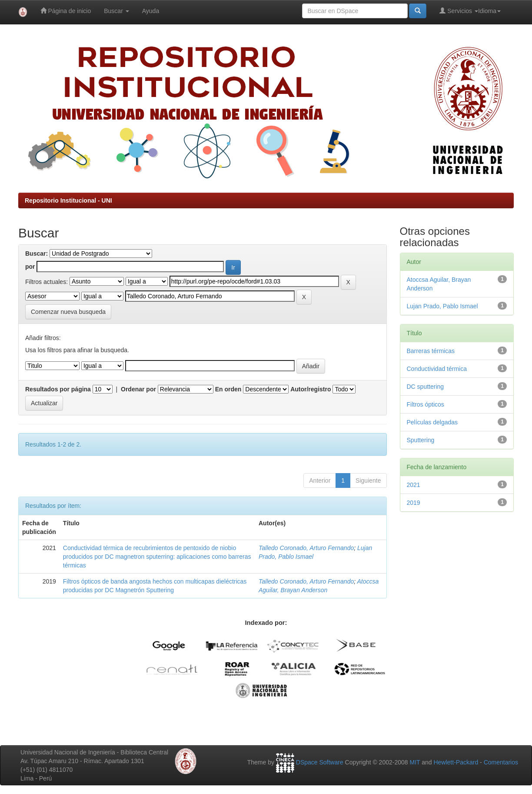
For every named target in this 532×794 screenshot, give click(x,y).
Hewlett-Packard (456, 762)
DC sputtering (426, 387)
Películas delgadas (432, 422)
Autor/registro (311, 389)
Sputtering (421, 440)
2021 (414, 485)
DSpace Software (320, 762)
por (30, 267)
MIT (415, 762)
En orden (228, 389)
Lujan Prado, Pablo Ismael (442, 306)
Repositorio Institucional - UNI (68, 200)
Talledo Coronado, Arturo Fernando (306, 548)
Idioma (489, 11)
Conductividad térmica (437, 369)
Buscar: (37, 254)
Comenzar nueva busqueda (68, 312)
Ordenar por (138, 389)
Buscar (116, 11)
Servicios (459, 11)
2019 (414, 503)
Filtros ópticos (426, 404)
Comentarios (501, 762)
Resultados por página (58, 389)
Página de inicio (66, 11)
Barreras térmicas (431, 351)
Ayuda (151, 11)
